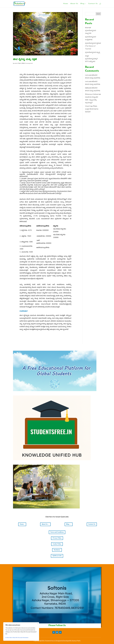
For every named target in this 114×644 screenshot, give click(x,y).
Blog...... (69, 524)
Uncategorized (29, 63)
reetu (87, 75)
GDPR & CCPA (57, 556)
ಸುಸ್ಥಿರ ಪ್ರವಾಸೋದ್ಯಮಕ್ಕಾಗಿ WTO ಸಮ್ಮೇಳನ (91, 59)
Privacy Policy (57, 538)
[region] (21, 631)
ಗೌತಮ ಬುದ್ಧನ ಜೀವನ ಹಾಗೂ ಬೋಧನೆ (92, 109)
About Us (74, 4)
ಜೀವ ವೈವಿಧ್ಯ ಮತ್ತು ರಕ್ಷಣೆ (25, 59)
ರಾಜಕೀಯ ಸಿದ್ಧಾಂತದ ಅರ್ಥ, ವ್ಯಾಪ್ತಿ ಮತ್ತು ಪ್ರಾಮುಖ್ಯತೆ (92, 100)
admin (16, 63)
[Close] (37, 624)
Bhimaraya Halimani (92, 94)
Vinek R (88, 106)
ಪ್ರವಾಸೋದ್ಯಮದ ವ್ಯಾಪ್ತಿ (93, 52)
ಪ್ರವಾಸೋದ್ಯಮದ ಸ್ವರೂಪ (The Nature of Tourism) (93, 46)
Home (66, 4)
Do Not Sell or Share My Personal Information (17, 638)
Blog (82, 4)
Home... (22, 524)
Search (98, 14)
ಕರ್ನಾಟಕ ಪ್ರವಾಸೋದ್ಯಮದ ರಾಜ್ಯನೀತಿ (91, 30)
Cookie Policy (57, 544)
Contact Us (93, 4)
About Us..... (45, 524)
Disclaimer (57, 550)
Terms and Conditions (57, 532)
